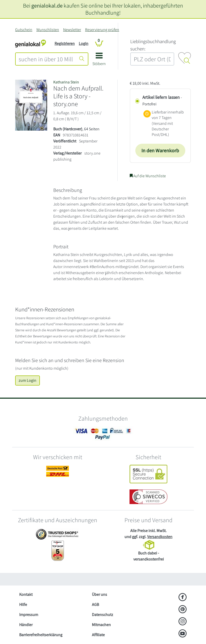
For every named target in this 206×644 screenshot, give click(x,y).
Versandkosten (160, 537)
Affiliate (98, 635)
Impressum (29, 615)
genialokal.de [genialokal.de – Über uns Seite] (47, 5)
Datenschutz (102, 615)
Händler (26, 625)
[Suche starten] (82, 59)
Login (84, 43)
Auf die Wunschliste (148, 176)
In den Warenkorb (160, 151)
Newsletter (72, 30)
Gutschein (24, 30)
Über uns (99, 594)
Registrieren (65, 43)
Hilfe (23, 605)
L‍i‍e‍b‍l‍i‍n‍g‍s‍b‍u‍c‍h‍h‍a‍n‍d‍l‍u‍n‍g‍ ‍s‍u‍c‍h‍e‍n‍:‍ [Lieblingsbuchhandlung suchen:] (153, 45)
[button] (99, 61)
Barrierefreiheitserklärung (41, 635)
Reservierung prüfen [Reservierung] (102, 30)
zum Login (28, 380)
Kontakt (26, 594)
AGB (95, 605)
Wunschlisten (48, 30)
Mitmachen (101, 625)
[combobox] (46, 59)
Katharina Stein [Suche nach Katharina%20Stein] (66, 82)
